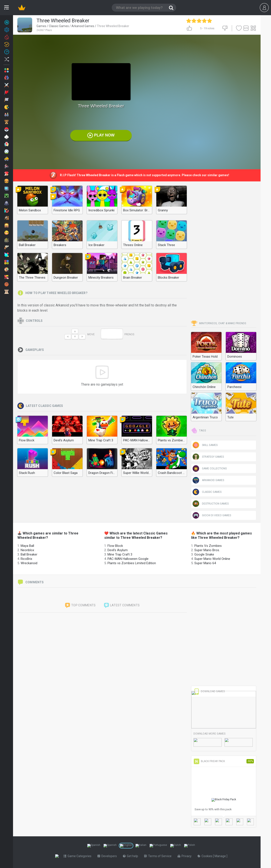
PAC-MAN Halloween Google (128, 559)
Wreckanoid (29, 563)
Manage (221, 856)
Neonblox (27, 550)
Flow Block (115, 546)
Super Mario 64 (205, 563)
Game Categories (78, 856)
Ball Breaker (29, 554)
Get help (131, 856)
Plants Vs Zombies (208, 546)
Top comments (80, 605)
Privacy (185, 856)
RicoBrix (26, 559)
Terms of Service (159, 856)
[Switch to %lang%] (94, 846)
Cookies (206, 856)
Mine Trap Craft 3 (120, 554)
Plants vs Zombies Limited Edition (132, 563)
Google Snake (204, 554)
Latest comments (122, 605)
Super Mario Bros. (207, 550)
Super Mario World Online (212, 559)
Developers (108, 856)
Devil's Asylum (118, 550)
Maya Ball (27, 546)
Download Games (209, 691)
